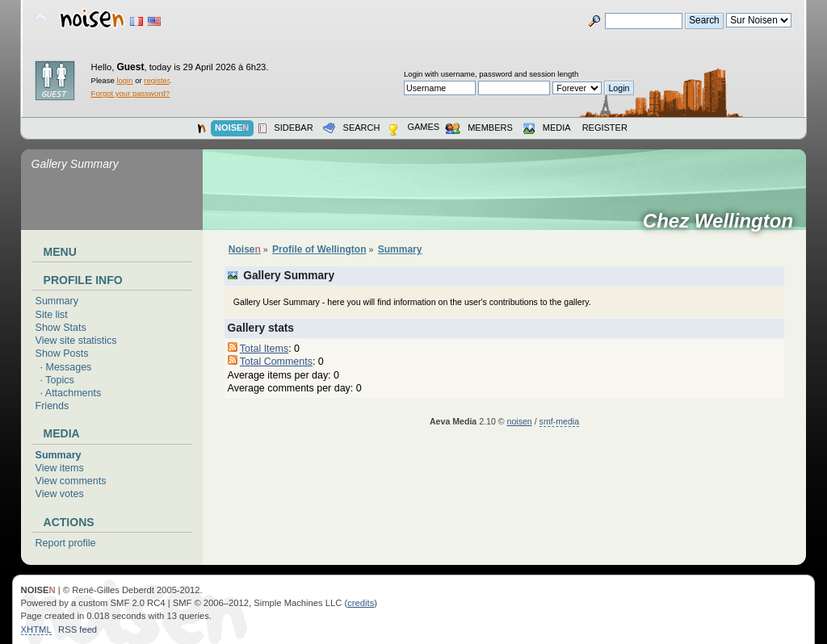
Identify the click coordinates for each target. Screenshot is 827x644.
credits (361, 603)
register (156, 80)
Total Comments (276, 362)
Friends (52, 406)
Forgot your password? (130, 93)
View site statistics (76, 341)
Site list (52, 315)
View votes (60, 494)
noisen (520, 421)
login (124, 80)
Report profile (66, 543)
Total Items (264, 349)
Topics (59, 380)
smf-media (559, 421)
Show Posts (62, 353)
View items (60, 468)
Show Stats (61, 328)
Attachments (73, 393)
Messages (69, 367)
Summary (57, 301)
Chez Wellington (724, 221)
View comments (71, 481)
